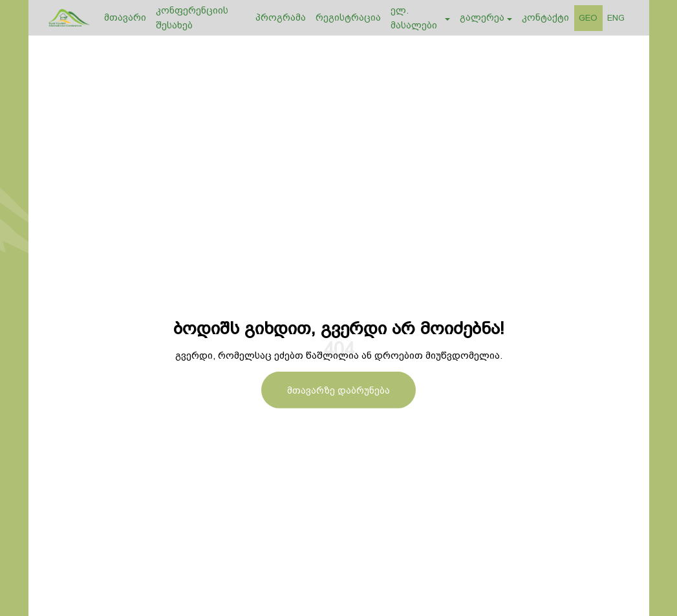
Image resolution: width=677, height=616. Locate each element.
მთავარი (125, 17)
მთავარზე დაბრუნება (338, 390)
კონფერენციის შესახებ (192, 18)
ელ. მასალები (414, 18)
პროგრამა (281, 17)
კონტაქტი (545, 17)
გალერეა (482, 17)
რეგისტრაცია (348, 17)
